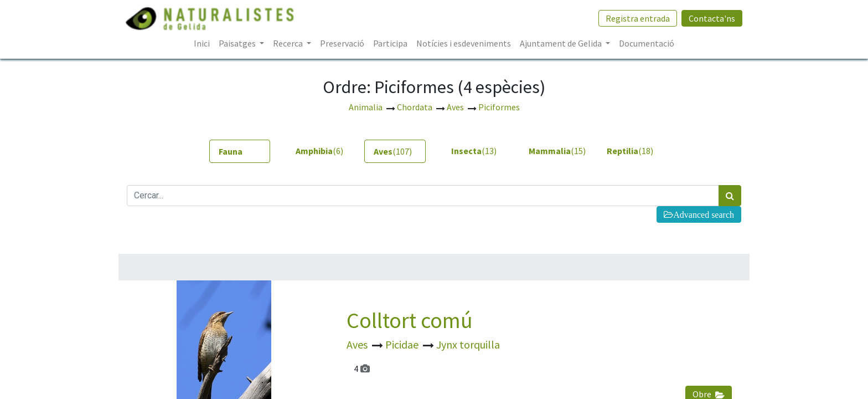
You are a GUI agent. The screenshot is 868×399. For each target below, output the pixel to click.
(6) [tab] (319, 151)
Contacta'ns (711, 18)
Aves (358, 344)
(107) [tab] (393, 151)
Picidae (403, 344)
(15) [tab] (555, 151)
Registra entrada (637, 18)
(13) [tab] (474, 151)
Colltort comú (410, 320)
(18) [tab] (630, 151)
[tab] (240, 151)
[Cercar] (730, 196)
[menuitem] (202, 43)
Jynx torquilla (468, 344)
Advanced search (704, 214)
